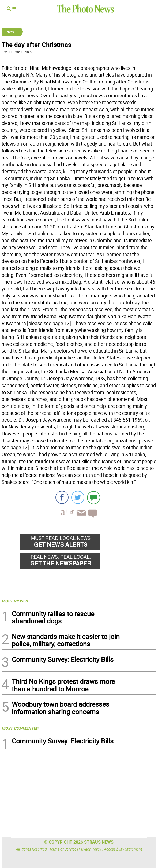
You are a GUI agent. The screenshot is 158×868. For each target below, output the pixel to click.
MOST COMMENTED (20, 728)
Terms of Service (63, 849)
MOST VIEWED (15, 601)
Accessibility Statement (123, 849)
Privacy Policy (90, 849)
